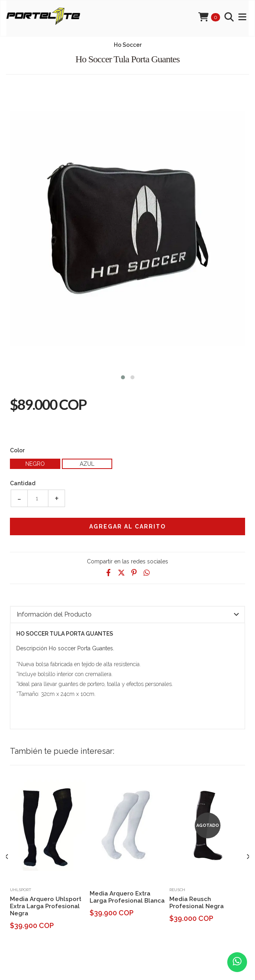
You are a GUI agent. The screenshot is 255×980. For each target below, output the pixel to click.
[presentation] (7, 857)
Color (17, 450)
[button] (123, 376)
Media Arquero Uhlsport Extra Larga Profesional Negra (46, 906)
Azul (87, 464)
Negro (35, 464)
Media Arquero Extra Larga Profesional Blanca (127, 897)
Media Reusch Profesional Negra (197, 903)
